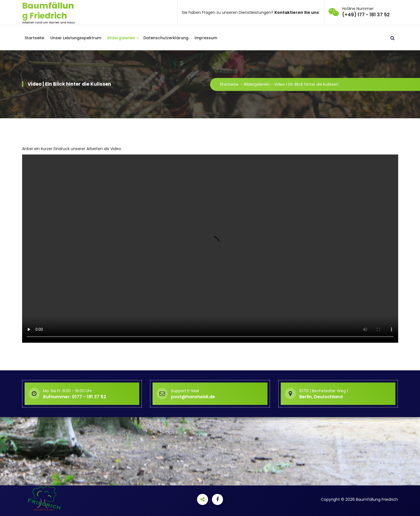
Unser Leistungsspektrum (76, 38)
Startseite (34, 38)
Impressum (206, 38)
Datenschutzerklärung (166, 38)
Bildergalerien (121, 38)
